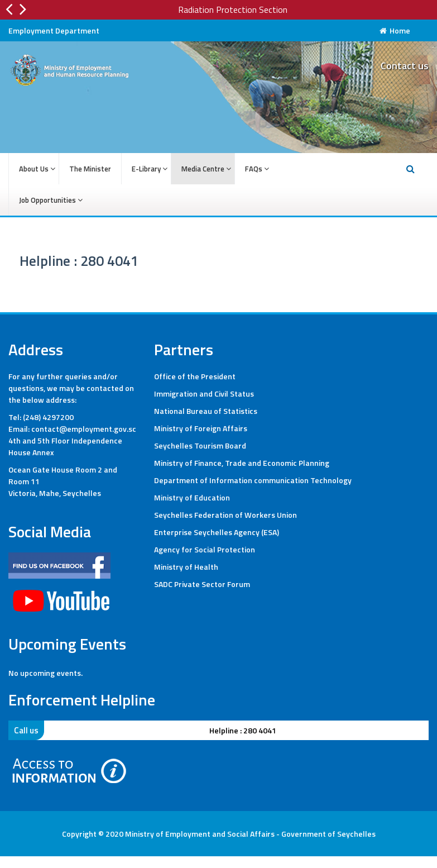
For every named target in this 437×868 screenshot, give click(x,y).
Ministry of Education (192, 497)
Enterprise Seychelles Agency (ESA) (217, 532)
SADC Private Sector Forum (202, 584)
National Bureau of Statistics (206, 411)
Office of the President (195, 376)
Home (395, 30)
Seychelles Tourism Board (200, 445)
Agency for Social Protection (205, 549)
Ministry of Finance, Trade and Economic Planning (242, 463)
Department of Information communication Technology (253, 480)
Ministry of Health (186, 567)
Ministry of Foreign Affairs (201, 428)
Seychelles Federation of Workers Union (225, 515)
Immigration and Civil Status (204, 394)
